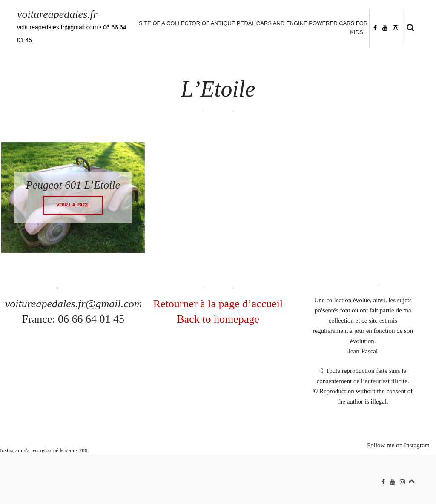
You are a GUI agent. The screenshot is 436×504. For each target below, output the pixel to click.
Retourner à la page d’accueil (218, 304)
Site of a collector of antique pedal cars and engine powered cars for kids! (253, 28)
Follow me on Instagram (398, 445)
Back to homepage (218, 319)
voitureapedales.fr (57, 14)
